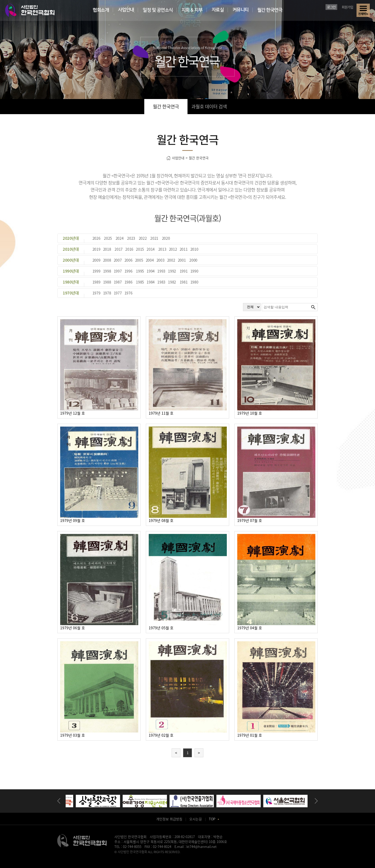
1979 (96, 293)
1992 (172, 271)
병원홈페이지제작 (126, 857)
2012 (173, 249)
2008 (107, 260)
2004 (150, 260)
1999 (96, 271)
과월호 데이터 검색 (209, 106)
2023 (131, 238)
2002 (171, 260)
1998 (107, 271)
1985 (140, 282)
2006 (129, 260)
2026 (96, 238)
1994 (151, 271)
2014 (151, 249)
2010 (194, 249)
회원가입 (347, 7)
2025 (108, 238)
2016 (129, 249)
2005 (139, 260)
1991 (184, 271)
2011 (184, 249)
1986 (129, 282)
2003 (161, 260)
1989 (96, 282)
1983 (161, 282)
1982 (172, 282)
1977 (118, 293)
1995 (140, 271)
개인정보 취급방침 (169, 819)
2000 (193, 260)
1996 (129, 271)
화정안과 (192, 857)
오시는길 (196, 819)
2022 (143, 238)
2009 (96, 260)
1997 (118, 271)
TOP (214, 819)
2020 (166, 238)
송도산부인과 (147, 857)
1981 (184, 282)
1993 (161, 271)
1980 (194, 282)
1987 (118, 282)
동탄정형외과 (165, 857)
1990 (194, 271)
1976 (129, 293)
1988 (107, 282)
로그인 (331, 7)
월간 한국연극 (166, 106)
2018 (107, 249)
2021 (154, 238)
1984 (151, 282)
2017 (119, 249)
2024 (120, 238)
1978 (107, 293)
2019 (96, 249)
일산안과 (180, 857)
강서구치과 (206, 857)
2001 (182, 260)
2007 (118, 260)
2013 (162, 249)
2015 (140, 249)
